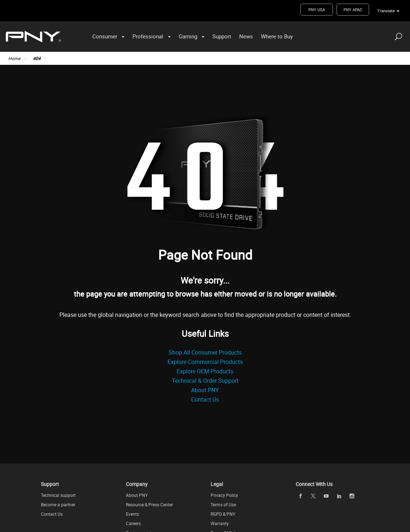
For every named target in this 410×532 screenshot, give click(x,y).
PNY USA (317, 10)
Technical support (58, 495)
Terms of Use (223, 504)
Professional (148, 36)
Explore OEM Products (205, 371)
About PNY (205, 390)
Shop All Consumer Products (205, 352)
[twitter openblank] (313, 496)
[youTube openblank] (326, 496)
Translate (386, 11)
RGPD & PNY (223, 514)
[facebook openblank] (300, 496)
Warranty (220, 523)
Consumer (105, 36)
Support (222, 36)
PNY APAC (353, 10)
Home (14, 58)
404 (37, 58)
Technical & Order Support (205, 381)
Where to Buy (277, 36)
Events (132, 514)
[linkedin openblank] (339, 496)
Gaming (188, 36)
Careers (133, 523)
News (246, 36)
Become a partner (58, 504)
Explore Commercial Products (205, 362)
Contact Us (205, 399)
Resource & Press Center (149, 504)
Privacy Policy (224, 495)
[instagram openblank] (352, 496)
